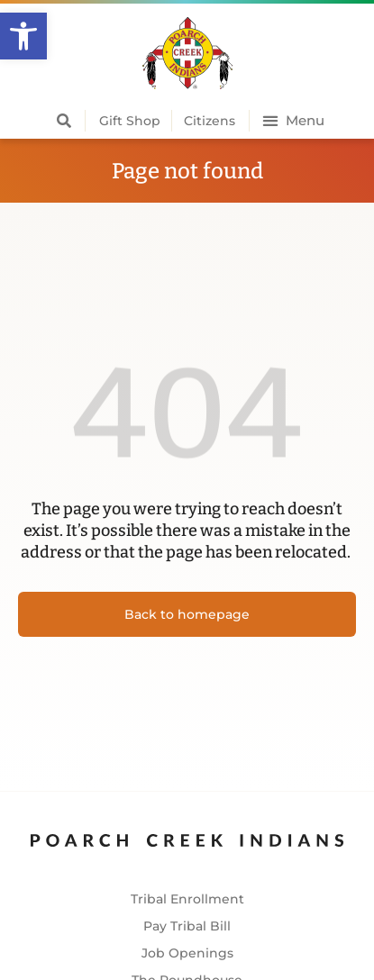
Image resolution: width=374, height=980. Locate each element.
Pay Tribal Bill (187, 926)
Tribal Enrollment (187, 899)
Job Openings (187, 953)
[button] (23, 36)
